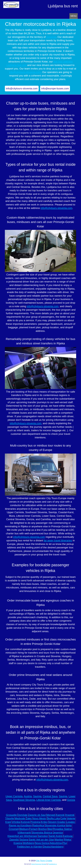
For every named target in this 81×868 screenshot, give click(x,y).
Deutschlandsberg (53, 847)
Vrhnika (16, 822)
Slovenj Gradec (57, 822)
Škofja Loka (53, 818)
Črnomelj (14, 829)
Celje (63, 818)
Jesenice (58, 833)
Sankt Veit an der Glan (42, 840)
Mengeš (51, 815)
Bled (50, 829)
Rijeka (68, 840)
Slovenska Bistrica (42, 833)
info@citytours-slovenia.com (25, 72)
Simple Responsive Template (39, 864)
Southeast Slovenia (24, 800)
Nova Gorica (42, 843)
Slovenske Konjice (55, 825)
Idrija (69, 825)
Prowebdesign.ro (52, 864)
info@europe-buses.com (55, 88)
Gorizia (71, 800)
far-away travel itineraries (58, 540)
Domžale (22, 815)
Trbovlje (10, 818)
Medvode (20, 818)
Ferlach (34, 829)
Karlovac (68, 836)
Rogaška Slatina (62, 829)
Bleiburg (24, 829)
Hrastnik (70, 815)
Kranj (8, 822)
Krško (44, 822)
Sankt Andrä (56, 836)
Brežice (43, 829)
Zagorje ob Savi (37, 815)
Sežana (24, 840)
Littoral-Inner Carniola (49, 800)
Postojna (35, 822)
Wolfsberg (29, 843)
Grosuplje (11, 815)
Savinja (37, 796)
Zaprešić (14, 840)
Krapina (18, 843)
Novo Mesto (39, 818)
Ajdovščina (56, 843)
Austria (28, 796)
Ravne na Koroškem (20, 825)
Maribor (59, 840)
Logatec (71, 822)
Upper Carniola (14, 796)
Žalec (29, 818)
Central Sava (50, 796)
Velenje (71, 818)
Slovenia (51, 37)
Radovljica (38, 825)
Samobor (43, 836)
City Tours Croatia (44, 861)
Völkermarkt (24, 833)
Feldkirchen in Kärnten (30, 847)
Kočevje (25, 822)
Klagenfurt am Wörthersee (22, 836)
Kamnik (60, 815)
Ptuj (65, 843)
